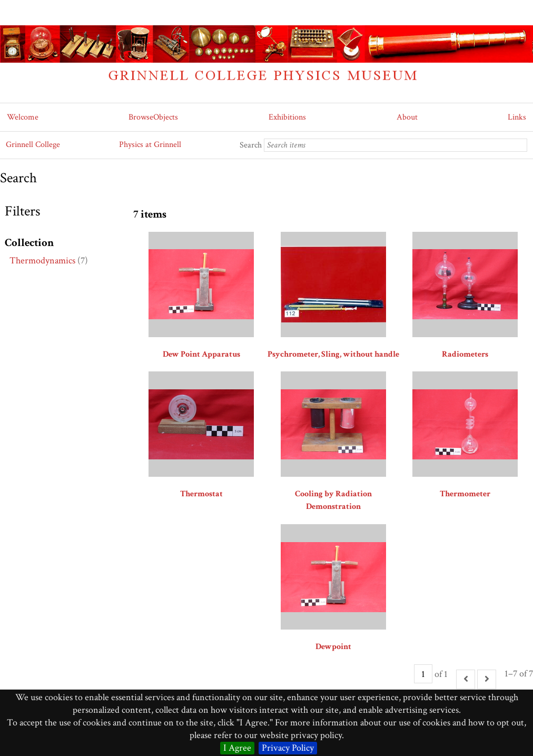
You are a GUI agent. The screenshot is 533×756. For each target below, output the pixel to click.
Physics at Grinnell (150, 145)
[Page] (423, 674)
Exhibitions (287, 117)
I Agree (237, 748)
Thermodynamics (42, 261)
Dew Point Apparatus (201, 354)
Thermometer (465, 494)
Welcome (23, 117)
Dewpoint (333, 647)
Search (251, 145)
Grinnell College (33, 145)
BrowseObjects (153, 117)
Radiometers (465, 354)
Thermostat (201, 494)
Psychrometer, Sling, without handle (333, 354)
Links (517, 117)
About (407, 117)
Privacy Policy (288, 748)
